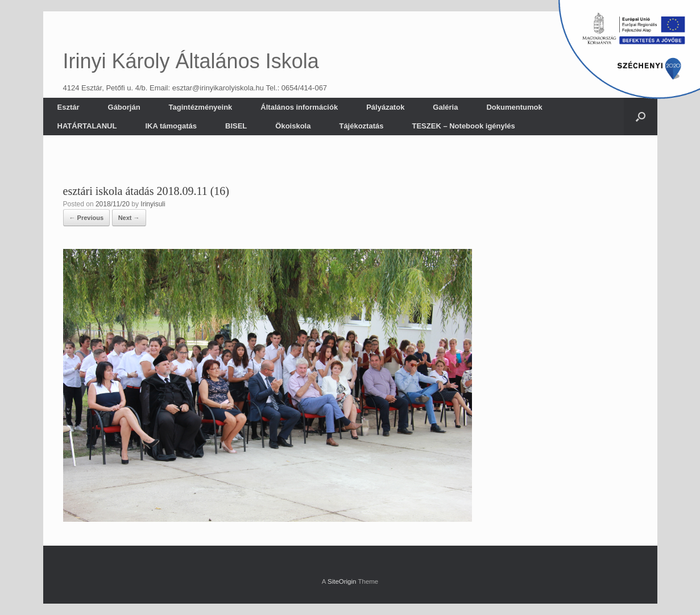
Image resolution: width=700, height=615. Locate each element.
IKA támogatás (171, 126)
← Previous (87, 218)
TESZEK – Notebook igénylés (463, 126)
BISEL (236, 126)
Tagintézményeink (201, 107)
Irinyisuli (153, 204)
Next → (129, 218)
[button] (641, 117)
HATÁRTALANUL (87, 126)
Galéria (445, 107)
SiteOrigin (342, 581)
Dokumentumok (514, 107)
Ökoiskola (293, 126)
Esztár (69, 107)
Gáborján (124, 107)
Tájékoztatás (361, 126)
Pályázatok (385, 107)
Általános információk (299, 107)
